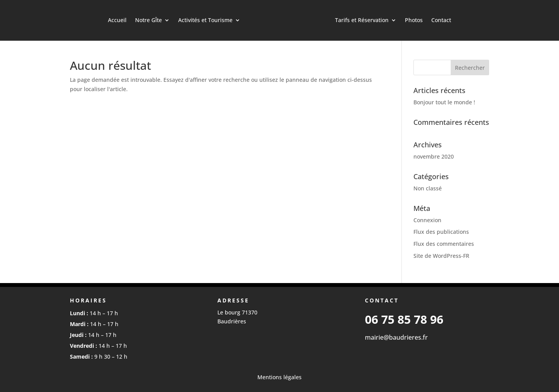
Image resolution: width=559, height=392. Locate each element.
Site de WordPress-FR (441, 256)
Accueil (117, 20)
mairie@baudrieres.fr (396, 337)
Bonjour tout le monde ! (444, 102)
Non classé (428, 188)
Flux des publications (441, 232)
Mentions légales (279, 377)
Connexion (427, 220)
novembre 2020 (434, 156)
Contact (441, 20)
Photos (414, 20)
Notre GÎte (148, 20)
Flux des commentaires (444, 244)
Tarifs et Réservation (362, 20)
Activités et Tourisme (205, 20)
